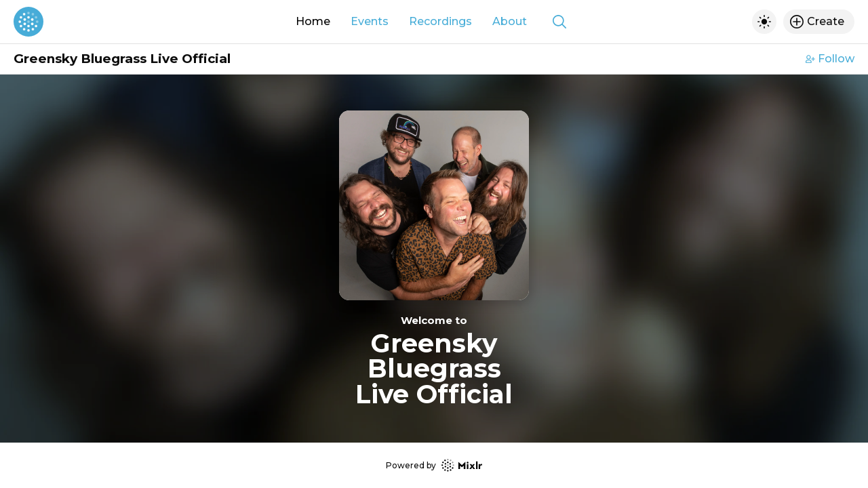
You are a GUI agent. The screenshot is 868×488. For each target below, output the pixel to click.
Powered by (434, 465)
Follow (830, 59)
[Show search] (559, 22)
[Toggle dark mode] (764, 22)
